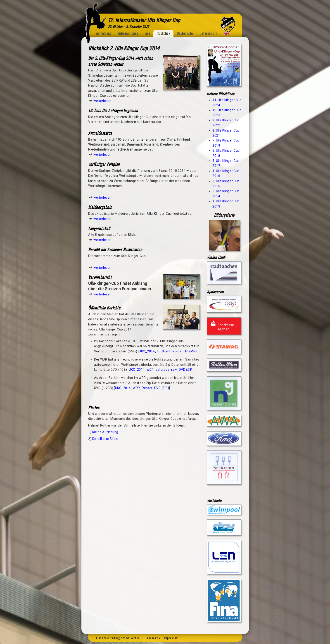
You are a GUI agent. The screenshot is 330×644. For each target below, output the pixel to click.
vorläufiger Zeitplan (104, 164)
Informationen (128, 33)
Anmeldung (104, 33)
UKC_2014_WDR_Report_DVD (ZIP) (142, 388)
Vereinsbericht (100, 277)
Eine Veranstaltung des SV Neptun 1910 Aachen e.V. (129, 638)
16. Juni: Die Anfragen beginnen (113, 110)
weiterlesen (102, 101)
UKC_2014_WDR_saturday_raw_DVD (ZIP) (161, 370)
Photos (94, 407)
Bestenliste (185, 33)
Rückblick (163, 33)
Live (147, 33)
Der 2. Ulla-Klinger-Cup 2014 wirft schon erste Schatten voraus (121, 61)
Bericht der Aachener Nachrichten (115, 249)
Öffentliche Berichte (104, 308)
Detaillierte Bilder (106, 439)
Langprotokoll (99, 228)
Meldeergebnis (100, 207)
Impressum (171, 638)
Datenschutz (208, 33)
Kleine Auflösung (105, 432)
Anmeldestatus (100, 133)
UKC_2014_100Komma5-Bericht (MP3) (169, 351)
